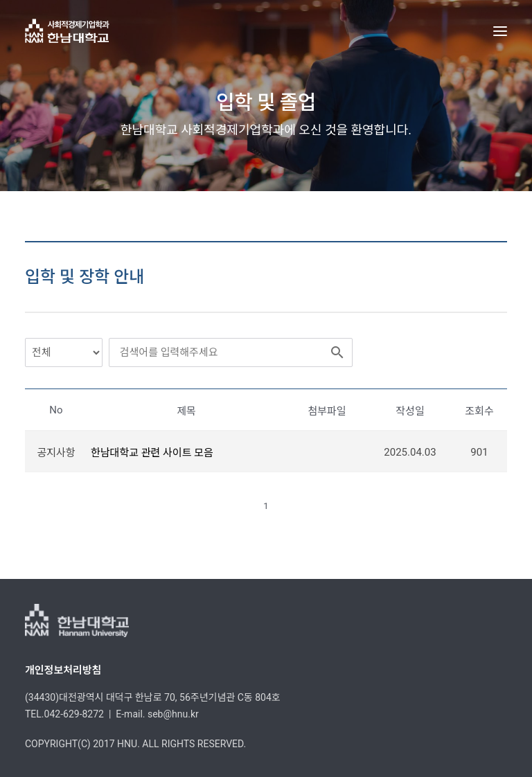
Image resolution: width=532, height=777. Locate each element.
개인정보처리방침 (63, 670)
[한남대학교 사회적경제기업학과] (67, 31)
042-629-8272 (74, 714)
